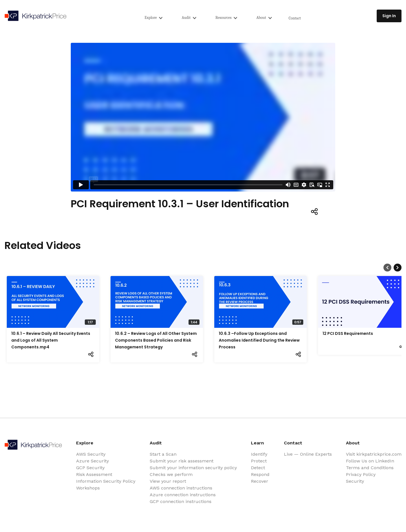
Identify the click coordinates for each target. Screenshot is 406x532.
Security (355, 481)
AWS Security (91, 454)
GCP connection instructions (181, 501)
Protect (259, 461)
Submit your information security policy (193, 468)
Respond (260, 474)
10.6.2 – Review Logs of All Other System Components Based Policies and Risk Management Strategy (156, 340)
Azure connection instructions (183, 495)
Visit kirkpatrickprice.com (374, 454)
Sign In (389, 16)
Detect (258, 468)
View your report (168, 481)
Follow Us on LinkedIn (370, 461)
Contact (295, 18)
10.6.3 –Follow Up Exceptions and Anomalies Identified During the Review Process (259, 340)
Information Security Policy (106, 481)
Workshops (88, 488)
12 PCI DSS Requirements (348, 333)
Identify (259, 454)
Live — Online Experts (308, 454)
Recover (260, 481)
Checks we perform (171, 474)
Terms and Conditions (370, 468)
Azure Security (92, 461)
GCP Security (90, 468)
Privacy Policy (361, 474)
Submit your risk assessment (182, 461)
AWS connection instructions (181, 488)
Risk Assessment (94, 474)
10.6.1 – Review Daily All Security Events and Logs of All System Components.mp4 (51, 340)
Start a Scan (163, 454)
